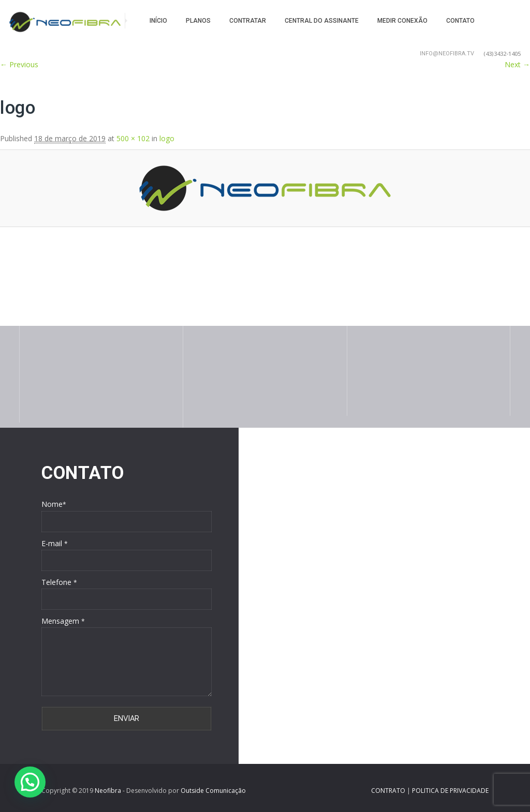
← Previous (19, 64)
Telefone (59, 582)
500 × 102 (133, 138)
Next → (517, 64)
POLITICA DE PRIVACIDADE (450, 791)
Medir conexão (402, 21)
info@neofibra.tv (447, 54)
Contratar (248, 21)
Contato (460, 21)
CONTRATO (389, 791)
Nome (54, 504)
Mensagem (63, 621)
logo (167, 138)
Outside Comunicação (213, 791)
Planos (198, 21)
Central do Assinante (322, 21)
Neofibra (108, 791)
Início (158, 21)
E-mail (55, 543)
